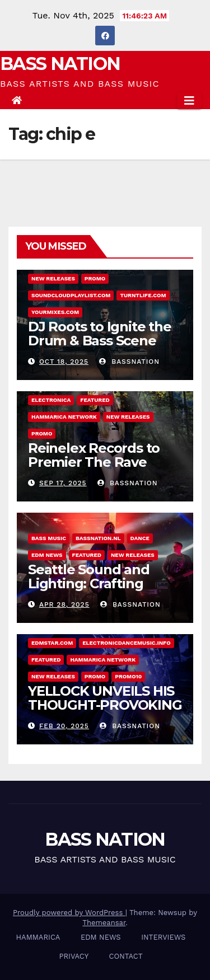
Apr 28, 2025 (64, 604)
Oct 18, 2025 (64, 362)
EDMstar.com (52, 643)
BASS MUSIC (49, 538)
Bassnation (129, 362)
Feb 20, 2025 (64, 726)
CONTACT (126, 956)
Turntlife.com (143, 295)
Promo (95, 278)
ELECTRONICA (51, 400)
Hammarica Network (64, 417)
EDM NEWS (47, 555)
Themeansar (104, 923)
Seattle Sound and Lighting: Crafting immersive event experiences (89, 590)
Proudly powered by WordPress (69, 913)
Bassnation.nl (98, 538)
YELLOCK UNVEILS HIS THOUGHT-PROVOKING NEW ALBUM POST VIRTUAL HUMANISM (105, 712)
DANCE (140, 538)
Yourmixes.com (55, 312)
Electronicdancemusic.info (126, 643)
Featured (95, 400)
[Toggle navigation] (189, 101)
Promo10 (128, 676)
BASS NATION (60, 64)
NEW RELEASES (53, 278)
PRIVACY (74, 956)
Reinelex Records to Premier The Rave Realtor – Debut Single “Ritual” (102, 469)
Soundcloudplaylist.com (71, 295)
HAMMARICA (38, 937)
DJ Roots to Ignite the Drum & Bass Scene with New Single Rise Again (100, 348)
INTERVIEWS (163, 937)
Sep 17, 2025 (63, 483)
